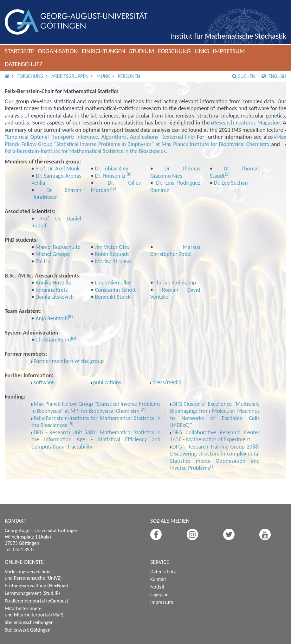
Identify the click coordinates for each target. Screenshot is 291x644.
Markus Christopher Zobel (175, 251)
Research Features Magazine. (247, 123)
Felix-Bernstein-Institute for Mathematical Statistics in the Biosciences (85, 151)
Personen (129, 76)
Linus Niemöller (113, 283)
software (44, 382)
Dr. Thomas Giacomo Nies (175, 172)
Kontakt (158, 579)
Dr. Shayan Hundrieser (56, 194)
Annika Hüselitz (53, 283)
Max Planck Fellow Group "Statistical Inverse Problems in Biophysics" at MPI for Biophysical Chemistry (96, 408)
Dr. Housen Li (111, 176)
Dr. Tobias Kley (112, 169)
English (274, 76)
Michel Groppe (53, 254)
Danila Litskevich (55, 297)
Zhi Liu (43, 261)
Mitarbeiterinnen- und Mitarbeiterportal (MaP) (34, 612)
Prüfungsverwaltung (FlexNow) (36, 586)
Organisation (58, 51)
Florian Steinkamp (175, 283)
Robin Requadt (112, 254)
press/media (167, 382)
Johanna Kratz (52, 290)
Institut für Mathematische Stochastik (228, 36)
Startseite (19, 51)
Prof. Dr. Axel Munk (58, 169)
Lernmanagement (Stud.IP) (32, 593)
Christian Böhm (53, 340)
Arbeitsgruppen (70, 76)
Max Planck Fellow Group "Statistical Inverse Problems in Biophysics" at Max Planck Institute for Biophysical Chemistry (145, 140)
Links (202, 51)
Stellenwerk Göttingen (28, 630)
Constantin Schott (116, 290)
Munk (103, 76)
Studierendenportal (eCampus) (36, 601)
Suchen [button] (244, 76)
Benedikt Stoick (113, 297)
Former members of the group (69, 361)
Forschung (174, 51)
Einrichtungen (104, 51)
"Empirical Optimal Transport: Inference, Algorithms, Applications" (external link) (100, 137)
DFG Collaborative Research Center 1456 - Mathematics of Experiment (215, 436)
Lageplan (159, 594)
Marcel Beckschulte (58, 247)
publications (107, 382)
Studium (142, 51)
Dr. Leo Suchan (231, 183)
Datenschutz (24, 64)
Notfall (157, 587)
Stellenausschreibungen (29, 622)
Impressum (229, 51)
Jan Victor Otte (112, 247)
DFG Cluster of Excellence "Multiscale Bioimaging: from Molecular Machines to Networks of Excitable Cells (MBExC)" (215, 415)
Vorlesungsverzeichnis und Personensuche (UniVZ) (33, 575)
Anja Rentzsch (52, 318)
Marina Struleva (113, 261)
